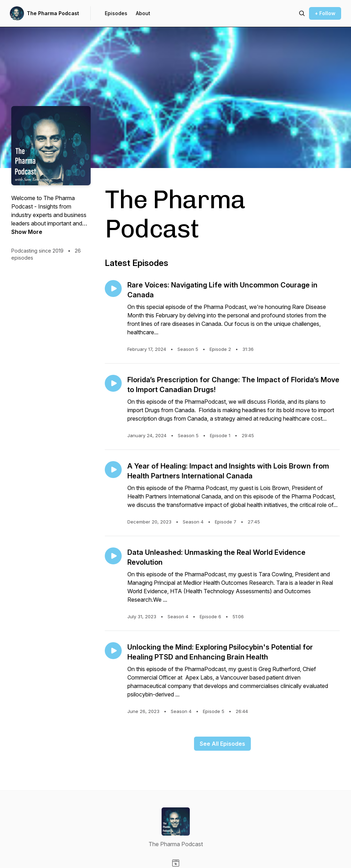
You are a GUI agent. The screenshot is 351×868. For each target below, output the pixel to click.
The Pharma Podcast (53, 13)
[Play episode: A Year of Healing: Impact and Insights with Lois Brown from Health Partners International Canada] (113, 470)
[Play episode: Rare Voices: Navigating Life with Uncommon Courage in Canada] (113, 289)
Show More (27, 232)
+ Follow (325, 13)
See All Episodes (222, 744)
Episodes (116, 13)
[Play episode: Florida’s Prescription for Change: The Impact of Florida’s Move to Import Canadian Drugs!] (113, 383)
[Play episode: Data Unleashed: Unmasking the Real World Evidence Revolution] (113, 556)
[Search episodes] (302, 13)
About (143, 13)
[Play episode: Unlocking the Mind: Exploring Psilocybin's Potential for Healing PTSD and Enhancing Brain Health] (113, 651)
